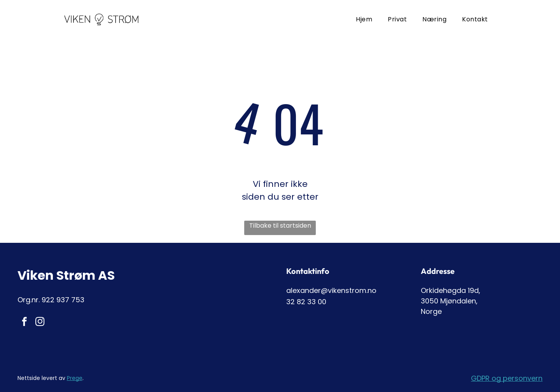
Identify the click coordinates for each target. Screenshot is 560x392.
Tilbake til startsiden (280, 226)
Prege (75, 378)
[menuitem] (364, 19)
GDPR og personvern (507, 378)
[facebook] (24, 322)
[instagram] (40, 322)
